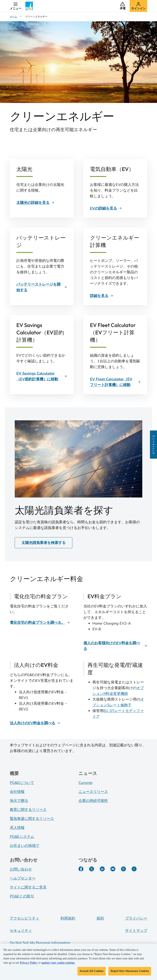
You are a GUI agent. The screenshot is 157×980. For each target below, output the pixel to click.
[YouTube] (113, 869)
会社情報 (17, 792)
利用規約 (68, 918)
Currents (86, 783)
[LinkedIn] (102, 869)
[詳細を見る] (102, 296)
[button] (16, 6)
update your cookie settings (58, 964)
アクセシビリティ (25, 918)
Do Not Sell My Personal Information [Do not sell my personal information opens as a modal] (40, 943)
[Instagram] (123, 869)
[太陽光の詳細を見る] (35, 203)
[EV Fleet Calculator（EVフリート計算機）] (115, 382)
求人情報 (17, 828)
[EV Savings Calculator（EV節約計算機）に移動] (42, 376)
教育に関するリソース (28, 810)
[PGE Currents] (134, 869)
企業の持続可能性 (93, 801)
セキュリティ (21, 931)
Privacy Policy (29, 964)
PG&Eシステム (22, 837)
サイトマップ (136, 931)
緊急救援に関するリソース (32, 819)
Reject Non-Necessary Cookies (130, 972)
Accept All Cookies (92, 972)
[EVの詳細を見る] (106, 208)
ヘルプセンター (23, 878)
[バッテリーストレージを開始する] (42, 287)
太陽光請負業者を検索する (44, 543)
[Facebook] (81, 869)
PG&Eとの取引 (22, 896)
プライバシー (136, 918)
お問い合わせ (21, 869)
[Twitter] (92, 869)
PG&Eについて (22, 783)
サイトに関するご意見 (28, 887)
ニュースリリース (93, 792)
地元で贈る (19, 801)
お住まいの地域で (25, 846)
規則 (100, 918)
